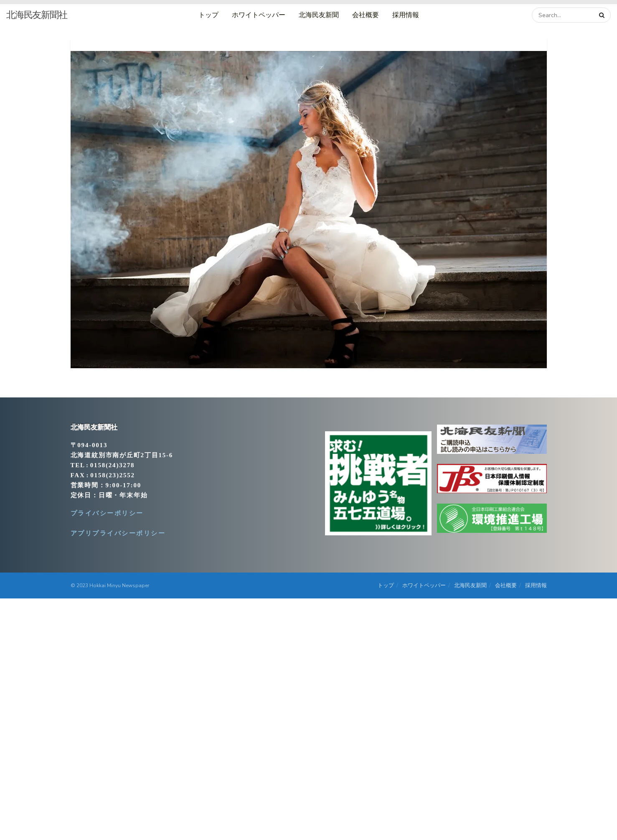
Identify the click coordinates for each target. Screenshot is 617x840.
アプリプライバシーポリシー (118, 533)
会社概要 (366, 15)
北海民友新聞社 (37, 15)
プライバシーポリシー (107, 513)
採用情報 (406, 15)
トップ (208, 15)
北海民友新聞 (319, 15)
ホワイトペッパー (259, 15)
